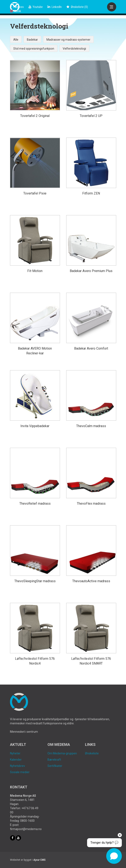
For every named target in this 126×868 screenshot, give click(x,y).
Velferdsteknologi (74, 49)
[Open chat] (114, 856)
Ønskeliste (92, 753)
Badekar (32, 40)
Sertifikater (55, 766)
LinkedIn (55, 7)
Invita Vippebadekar (35, 426)
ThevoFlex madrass (91, 504)
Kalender (16, 760)
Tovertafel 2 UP (91, 116)
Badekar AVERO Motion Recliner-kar (35, 351)
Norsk (15, 11)
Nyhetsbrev (17, 766)
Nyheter (15, 753)
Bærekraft (54, 760)
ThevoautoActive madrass (91, 581)
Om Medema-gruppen (62, 753)
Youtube (36, 7)
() (77, 7)
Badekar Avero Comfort (91, 348)
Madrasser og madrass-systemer (68, 40)
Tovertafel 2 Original (35, 116)
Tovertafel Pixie (35, 193)
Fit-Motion (35, 271)
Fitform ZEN (91, 193)
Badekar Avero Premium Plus (91, 271)
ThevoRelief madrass (35, 504)
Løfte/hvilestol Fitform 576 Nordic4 (35, 661)
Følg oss (17, 7)
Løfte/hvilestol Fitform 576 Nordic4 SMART (91, 661)
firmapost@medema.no (26, 829)
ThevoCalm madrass (91, 426)
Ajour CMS (39, 860)
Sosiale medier (20, 772)
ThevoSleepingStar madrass (35, 581)
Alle (16, 40)
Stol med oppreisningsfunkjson (34, 49)
